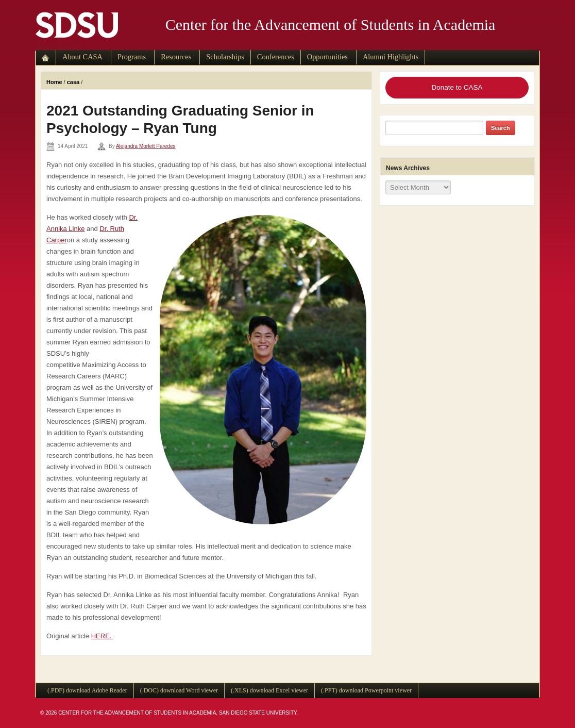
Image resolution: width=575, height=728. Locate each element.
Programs (132, 57)
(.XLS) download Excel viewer (269, 690)
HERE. (102, 636)
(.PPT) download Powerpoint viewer (366, 690)
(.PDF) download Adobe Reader (87, 690)
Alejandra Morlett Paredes (146, 146)
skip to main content (58, 47)
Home (54, 82)
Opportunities (327, 57)
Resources (176, 57)
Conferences (276, 57)
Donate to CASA (457, 87)
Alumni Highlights (391, 57)
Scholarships (225, 57)
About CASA (82, 57)
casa (73, 82)
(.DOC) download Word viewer (179, 690)
